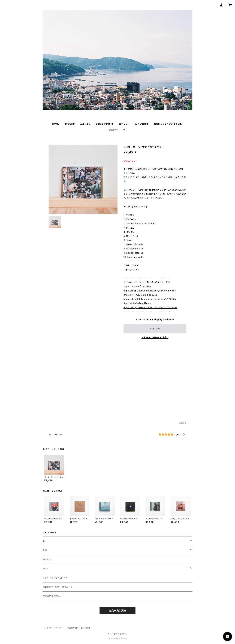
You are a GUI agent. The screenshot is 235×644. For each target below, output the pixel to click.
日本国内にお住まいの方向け (155, 337)
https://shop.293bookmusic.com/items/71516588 (150, 291)
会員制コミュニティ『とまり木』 (168, 124)
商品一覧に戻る (117, 611)
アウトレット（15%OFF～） (55, 578)
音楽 (45, 550)
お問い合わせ (142, 124)
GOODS (47, 559)
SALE (45, 569)
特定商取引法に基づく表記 (79, 628)
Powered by (117, 639)
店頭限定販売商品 (51, 596)
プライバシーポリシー (54, 628)
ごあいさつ (85, 124)
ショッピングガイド (105, 124)
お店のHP (70, 124)
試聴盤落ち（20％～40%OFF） (58, 587)
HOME (56, 124)
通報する (183, 423)
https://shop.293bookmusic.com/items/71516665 (150, 299)
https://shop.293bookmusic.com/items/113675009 (150, 307)
